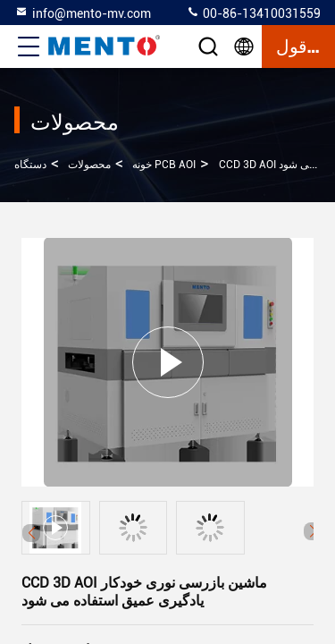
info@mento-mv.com (83, 13)
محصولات (89, 165)
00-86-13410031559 (253, 13)
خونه (142, 165)
